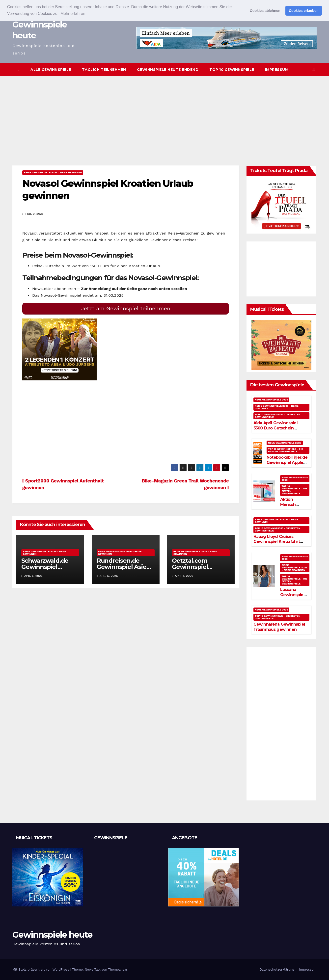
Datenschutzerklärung (277, 969)
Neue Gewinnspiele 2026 (272, 400)
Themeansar (118, 969)
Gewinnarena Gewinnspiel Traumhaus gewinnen (279, 627)
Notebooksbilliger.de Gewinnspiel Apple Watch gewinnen (287, 463)
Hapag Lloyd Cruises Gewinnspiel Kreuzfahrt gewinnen (277, 542)
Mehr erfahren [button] (73, 13)
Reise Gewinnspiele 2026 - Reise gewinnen (53, 172)
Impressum (277, 70)
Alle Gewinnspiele (51, 70)
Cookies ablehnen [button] (265, 11)
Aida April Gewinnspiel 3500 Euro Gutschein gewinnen (275, 428)
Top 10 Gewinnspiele (232, 70)
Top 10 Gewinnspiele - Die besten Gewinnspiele (278, 416)
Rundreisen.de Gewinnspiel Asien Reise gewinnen (123, 567)
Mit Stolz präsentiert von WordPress (41, 969)
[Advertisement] (164, 113)
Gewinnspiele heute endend (168, 70)
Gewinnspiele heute (52, 935)
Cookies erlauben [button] (304, 11)
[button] (314, 69)
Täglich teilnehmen (104, 70)
